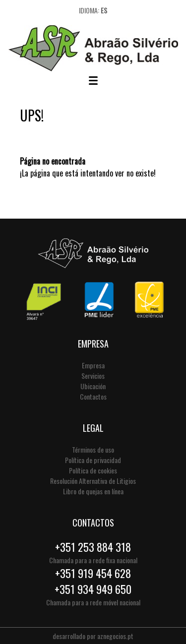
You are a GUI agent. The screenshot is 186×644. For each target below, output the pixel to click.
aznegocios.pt (115, 636)
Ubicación (93, 386)
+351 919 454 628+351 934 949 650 (93, 581)
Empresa (93, 365)
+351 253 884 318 (93, 547)
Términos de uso (93, 449)
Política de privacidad (93, 460)
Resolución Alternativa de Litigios (93, 481)
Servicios (93, 376)
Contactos (93, 396)
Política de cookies (93, 470)
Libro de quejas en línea (93, 491)
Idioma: (93, 10)
